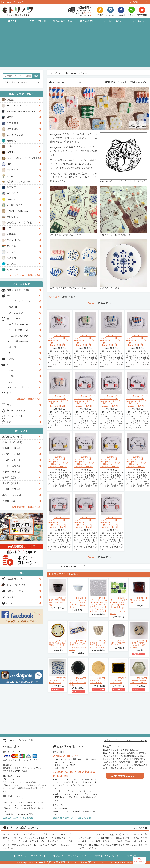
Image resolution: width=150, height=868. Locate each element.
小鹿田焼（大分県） (13, 495)
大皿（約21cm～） (19, 341)
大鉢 (11, 382)
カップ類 (11, 295)
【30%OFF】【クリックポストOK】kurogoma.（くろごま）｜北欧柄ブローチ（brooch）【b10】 (85, 340)
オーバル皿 (15, 347)
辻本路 (10, 176)
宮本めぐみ (12, 269)
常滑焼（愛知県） (12, 489)
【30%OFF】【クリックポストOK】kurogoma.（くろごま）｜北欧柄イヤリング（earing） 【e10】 (111, 522)
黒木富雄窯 (12, 129)
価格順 (64, 297)
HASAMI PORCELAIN (19, 211)
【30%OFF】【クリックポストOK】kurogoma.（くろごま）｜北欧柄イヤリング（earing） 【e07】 (59, 522)
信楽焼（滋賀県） (12, 483)
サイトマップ (130, 856)
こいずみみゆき (15, 135)
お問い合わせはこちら (125, 776)
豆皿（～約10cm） (19, 324)
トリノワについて (16, 585)
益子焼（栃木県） (12, 454)
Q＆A (144, 2)
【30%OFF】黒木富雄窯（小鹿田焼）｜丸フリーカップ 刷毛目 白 (98, 644)
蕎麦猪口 (14, 307)
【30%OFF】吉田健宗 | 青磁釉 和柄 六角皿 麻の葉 (139, 680)
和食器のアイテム (63, 21)
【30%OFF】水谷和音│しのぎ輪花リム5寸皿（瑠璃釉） (78, 681)
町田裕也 (11, 252)
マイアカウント (38, 856)
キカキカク (12, 123)
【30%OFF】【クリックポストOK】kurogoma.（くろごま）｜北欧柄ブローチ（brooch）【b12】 (137, 340)
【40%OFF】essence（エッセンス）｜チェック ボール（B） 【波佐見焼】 (78, 602)
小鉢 (11, 370)
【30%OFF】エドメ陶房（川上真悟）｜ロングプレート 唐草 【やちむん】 (78, 645)
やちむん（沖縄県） (13, 442)
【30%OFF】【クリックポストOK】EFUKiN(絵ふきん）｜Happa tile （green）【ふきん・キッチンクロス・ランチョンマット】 (119, 606)
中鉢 (11, 376)
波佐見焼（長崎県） (13, 436)
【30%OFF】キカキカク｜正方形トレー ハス (57, 680)
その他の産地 (9, 501)
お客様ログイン (12, 579)
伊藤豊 (10, 99)
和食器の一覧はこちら (29, 399)
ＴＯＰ (12, 21)
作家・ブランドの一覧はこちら (24, 275)
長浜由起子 (12, 199)
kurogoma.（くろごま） (78, 73)
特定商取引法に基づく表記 (106, 856)
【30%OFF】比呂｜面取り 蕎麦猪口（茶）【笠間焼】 (57, 601)
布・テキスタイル (16, 410)
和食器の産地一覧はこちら (26, 507)
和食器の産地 (87, 21)
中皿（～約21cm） (19, 336)
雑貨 (9, 422)
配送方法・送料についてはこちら (72, 818)
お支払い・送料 (112, 21)
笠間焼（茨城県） (12, 472)
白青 (9, 164)
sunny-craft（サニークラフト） (23, 158)
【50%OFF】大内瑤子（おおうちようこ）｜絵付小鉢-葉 (139, 644)
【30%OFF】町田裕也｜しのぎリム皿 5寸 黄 (98, 680)
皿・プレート (14, 318)
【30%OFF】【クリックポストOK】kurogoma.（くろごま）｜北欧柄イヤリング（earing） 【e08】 (85, 522)
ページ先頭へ (139, 860)
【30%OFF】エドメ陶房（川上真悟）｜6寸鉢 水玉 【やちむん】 (57, 644)
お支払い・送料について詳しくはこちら (124, 740)
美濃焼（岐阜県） (12, 448)
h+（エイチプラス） (17, 105)
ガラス (10, 405)
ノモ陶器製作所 (15, 205)
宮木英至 (11, 263)
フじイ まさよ (14, 240)
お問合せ (9, 597)
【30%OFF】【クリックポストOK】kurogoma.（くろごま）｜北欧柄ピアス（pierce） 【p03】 (111, 401)
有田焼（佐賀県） (12, 466)
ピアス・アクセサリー (18, 416)
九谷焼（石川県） (12, 460)
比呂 (9, 228)
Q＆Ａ (7, 603)
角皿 (11, 353)
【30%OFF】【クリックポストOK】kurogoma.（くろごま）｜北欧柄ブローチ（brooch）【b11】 (111, 340)
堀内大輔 (11, 246)
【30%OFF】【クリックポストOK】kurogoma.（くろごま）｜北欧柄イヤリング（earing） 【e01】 (59, 462)
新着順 (72, 297)
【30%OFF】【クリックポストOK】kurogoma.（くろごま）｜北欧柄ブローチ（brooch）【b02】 (59, 340)
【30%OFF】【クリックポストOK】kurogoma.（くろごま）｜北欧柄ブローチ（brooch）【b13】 (59, 401)
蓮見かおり (12, 217)
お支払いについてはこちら (18, 818)
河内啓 (10, 117)
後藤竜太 (11, 152)
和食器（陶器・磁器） (18, 290)
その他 (10, 393)
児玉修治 (11, 140)
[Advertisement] (75, 47)
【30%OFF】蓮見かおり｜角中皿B (139, 600)
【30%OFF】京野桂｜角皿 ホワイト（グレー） (118, 643)
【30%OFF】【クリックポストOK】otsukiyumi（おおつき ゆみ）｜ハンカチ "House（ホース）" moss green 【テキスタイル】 (98, 605)
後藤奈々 (11, 146)
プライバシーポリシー (78, 856)
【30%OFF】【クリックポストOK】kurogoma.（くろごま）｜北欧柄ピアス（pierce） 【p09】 (137, 401)
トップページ (20, 856)
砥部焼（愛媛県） (12, 477)
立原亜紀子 (12, 170)
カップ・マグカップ (20, 301)
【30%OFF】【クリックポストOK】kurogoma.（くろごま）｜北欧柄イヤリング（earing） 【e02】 (85, 462)
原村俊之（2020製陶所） (20, 222)
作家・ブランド (38, 21)
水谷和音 (11, 258)
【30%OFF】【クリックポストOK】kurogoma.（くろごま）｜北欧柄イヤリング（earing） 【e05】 (137, 462)
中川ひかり (12, 193)
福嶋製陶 (11, 234)
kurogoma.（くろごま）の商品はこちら (125, 82)
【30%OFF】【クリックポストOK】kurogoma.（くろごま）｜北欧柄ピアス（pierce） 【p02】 (85, 401)
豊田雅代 (11, 187)
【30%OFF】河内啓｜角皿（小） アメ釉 (118, 680)
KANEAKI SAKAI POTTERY (22, 111)
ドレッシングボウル (20, 387)
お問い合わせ (138, 21)
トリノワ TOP (55, 73)
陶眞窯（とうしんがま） (20, 181)
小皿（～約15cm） (19, 330)
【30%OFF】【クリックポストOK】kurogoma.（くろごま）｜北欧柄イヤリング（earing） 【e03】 (111, 462)
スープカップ (16, 313)
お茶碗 (10, 359)
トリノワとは (132, 2)
